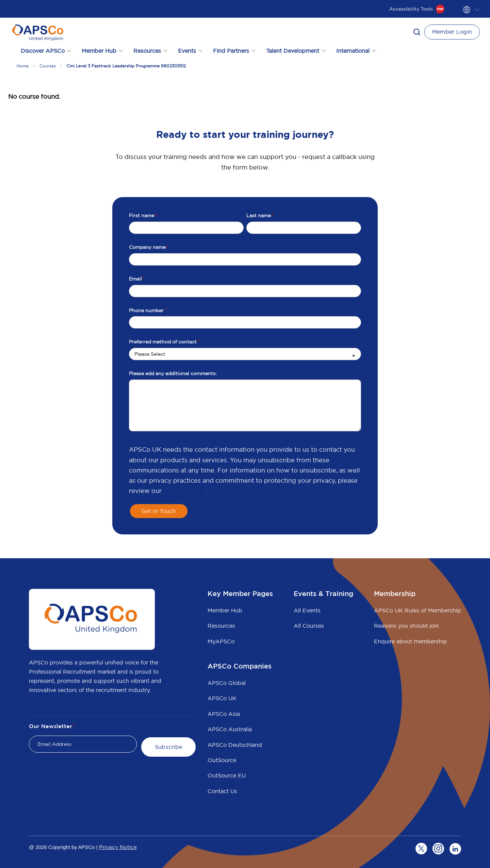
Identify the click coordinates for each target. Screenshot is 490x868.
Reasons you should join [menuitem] (406, 626)
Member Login (452, 32)
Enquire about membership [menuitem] (411, 641)
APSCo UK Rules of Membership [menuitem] (418, 610)
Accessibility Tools (417, 9)
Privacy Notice (118, 847)
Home (23, 66)
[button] (417, 32)
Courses (48, 66)
